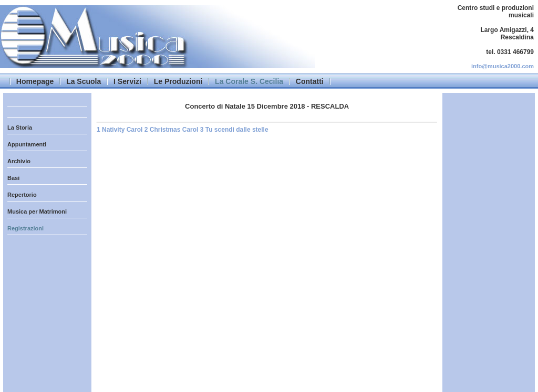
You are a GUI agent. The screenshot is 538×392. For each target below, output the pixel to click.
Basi (13, 178)
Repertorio (22, 195)
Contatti (310, 81)
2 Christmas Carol (172, 130)
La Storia (20, 128)
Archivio (19, 161)
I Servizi (127, 81)
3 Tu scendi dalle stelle (234, 130)
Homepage (35, 81)
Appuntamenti (27, 144)
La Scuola (84, 81)
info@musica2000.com (503, 66)
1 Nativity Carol (121, 130)
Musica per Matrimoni (37, 211)
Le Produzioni (178, 81)
